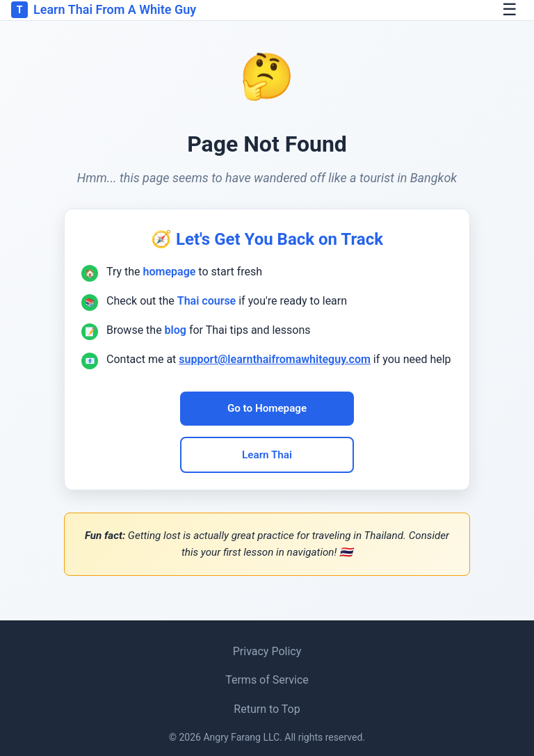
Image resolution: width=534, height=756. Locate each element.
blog (176, 330)
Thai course (207, 301)
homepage (170, 272)
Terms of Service (267, 680)
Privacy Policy (267, 651)
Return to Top (267, 709)
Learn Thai (267, 455)
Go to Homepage (267, 408)
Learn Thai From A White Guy (104, 10)
